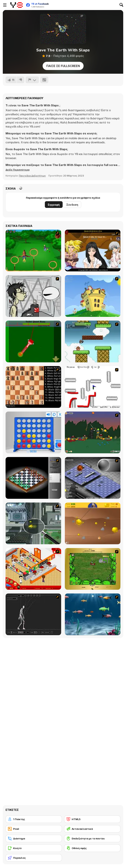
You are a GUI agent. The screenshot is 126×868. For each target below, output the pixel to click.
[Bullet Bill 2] (93, 341)
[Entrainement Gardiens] (33, 251)
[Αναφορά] (32, 80)
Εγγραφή (54, 205)
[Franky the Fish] (93, 614)
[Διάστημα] (34, 838)
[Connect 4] (33, 432)
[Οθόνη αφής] (92, 848)
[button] (18, 170)
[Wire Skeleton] (33, 614)
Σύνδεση (72, 205)
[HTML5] (92, 819)
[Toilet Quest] (33, 341)
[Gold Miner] (93, 523)
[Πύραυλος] (34, 858)
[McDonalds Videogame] (33, 569)
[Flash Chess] (33, 478)
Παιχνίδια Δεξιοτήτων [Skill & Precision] (32, 176)
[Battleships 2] (93, 478)
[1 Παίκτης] (34, 819)
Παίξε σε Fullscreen (63, 66)
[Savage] (93, 569)
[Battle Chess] (33, 387)
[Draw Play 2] (93, 387)
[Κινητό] (34, 848)
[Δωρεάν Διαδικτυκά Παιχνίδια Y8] (17, 5)
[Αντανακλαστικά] (92, 829)
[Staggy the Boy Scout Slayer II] (93, 432)
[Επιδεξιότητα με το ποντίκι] (92, 838)
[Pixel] (34, 829)
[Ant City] (33, 523)
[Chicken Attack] (93, 296)
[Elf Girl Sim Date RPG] (93, 251)
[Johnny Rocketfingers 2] (33, 296)
